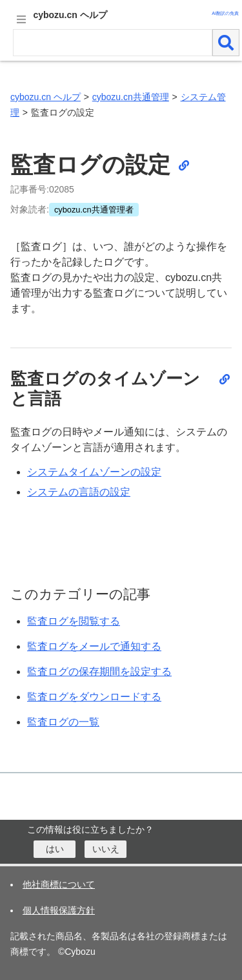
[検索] (226, 43)
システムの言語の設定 (79, 492)
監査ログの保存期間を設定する (99, 672)
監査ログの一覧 (63, 722)
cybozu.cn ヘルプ (45, 97)
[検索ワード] (113, 43)
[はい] (55, 849)
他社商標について (59, 884)
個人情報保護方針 (59, 910)
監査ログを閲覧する (74, 621)
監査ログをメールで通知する (94, 646)
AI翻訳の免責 (225, 13)
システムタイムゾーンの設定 (94, 472)
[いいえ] (106, 849)
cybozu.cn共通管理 (131, 97)
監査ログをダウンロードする (94, 697)
